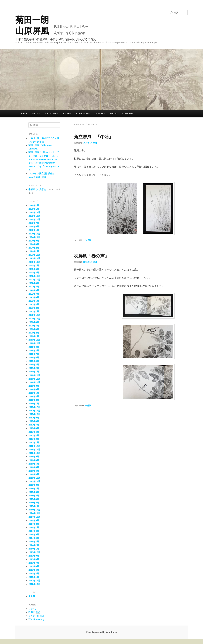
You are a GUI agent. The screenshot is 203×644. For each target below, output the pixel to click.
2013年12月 (34, 552)
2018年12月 (34, 375)
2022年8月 (34, 283)
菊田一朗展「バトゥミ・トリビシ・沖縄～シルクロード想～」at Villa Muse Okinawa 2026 (44, 156)
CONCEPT (128, 114)
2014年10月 (34, 517)
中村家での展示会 (37, 189)
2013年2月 (34, 574)
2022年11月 (34, 276)
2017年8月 (34, 421)
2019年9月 (34, 347)
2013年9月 (34, 556)
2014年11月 (34, 513)
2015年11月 (34, 481)
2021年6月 (34, 297)
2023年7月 (34, 266)
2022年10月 (34, 280)
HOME (24, 114)
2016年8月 (34, 460)
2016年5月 (34, 467)
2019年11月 (34, 340)
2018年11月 (34, 379)
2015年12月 (34, 478)
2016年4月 (34, 471)
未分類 (88, 240)
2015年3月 (34, 499)
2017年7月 (34, 425)
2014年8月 (34, 524)
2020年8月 (34, 322)
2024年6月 (34, 244)
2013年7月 (34, 563)
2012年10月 (34, 584)
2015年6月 (34, 492)
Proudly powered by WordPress (101, 632)
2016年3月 (34, 474)
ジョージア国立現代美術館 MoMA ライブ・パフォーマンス (44, 166)
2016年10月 (34, 453)
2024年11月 (34, 237)
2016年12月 (34, 446)
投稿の (34, 612)
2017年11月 (34, 411)
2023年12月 (34, 255)
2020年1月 (34, 336)
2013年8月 (34, 559)
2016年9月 (34, 457)
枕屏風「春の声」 (91, 256)
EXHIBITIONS (83, 114)
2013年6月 (34, 566)
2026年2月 (34, 205)
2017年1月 (34, 442)
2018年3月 (34, 396)
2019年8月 (34, 350)
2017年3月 (34, 435)
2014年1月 (34, 549)
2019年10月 (34, 343)
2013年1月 (34, 577)
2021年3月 (34, 304)
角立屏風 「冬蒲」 (94, 137)
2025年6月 (34, 226)
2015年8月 (34, 485)
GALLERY (100, 114)
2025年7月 (34, 223)
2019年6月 (34, 358)
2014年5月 (34, 534)
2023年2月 (34, 273)
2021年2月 (34, 308)
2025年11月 (34, 216)
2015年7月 (34, 489)
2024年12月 (34, 234)
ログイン (33, 609)
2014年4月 (34, 538)
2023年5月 (34, 269)
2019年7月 (34, 354)
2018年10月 (34, 382)
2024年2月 (34, 248)
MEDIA (114, 114)
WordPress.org (36, 619)
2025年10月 (34, 219)
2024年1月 (34, 251)
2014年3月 (34, 542)
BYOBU (67, 114)
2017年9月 (34, 418)
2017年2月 (34, 439)
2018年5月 (34, 393)
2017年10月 (34, 414)
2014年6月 (34, 531)
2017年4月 (34, 432)
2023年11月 (34, 258)
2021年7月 (34, 294)
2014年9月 (34, 520)
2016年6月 (34, 464)
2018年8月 (34, 386)
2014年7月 (34, 527)
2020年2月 (34, 333)
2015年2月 (34, 503)
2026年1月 (34, 209)
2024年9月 (34, 241)
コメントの (36, 616)
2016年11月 (34, 450)
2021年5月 (34, 301)
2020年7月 (34, 326)
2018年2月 (34, 400)
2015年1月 (34, 506)
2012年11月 (34, 581)
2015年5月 (34, 496)
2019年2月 (34, 368)
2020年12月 (34, 315)
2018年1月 (34, 404)
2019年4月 (34, 361)
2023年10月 (34, 262)
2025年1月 (34, 230)
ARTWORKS (51, 114)
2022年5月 (34, 287)
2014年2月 (34, 545)
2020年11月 (34, 319)
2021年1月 (34, 311)
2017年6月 (34, 428)
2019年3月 (34, 365)
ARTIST (36, 114)
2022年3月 (34, 290)
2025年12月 (34, 212)
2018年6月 (34, 389)
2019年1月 (34, 372)
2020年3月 (34, 329)
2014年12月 (34, 510)
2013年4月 (34, 570)
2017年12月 (34, 407)
